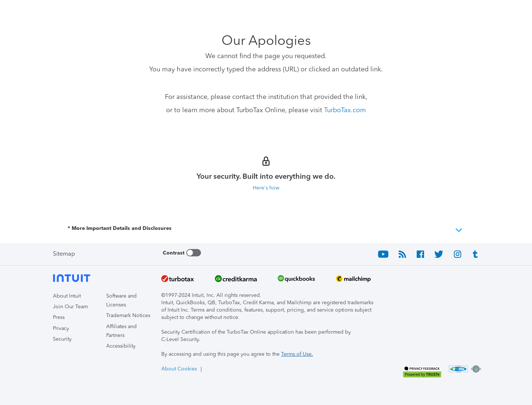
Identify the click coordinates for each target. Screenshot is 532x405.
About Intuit (67, 296)
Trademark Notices (128, 315)
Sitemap (64, 254)
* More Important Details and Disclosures (266, 230)
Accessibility (121, 346)
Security (62, 339)
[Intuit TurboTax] (80, 11)
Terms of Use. (297, 354)
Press (59, 317)
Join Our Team (70, 307)
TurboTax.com (345, 110)
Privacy (61, 328)
